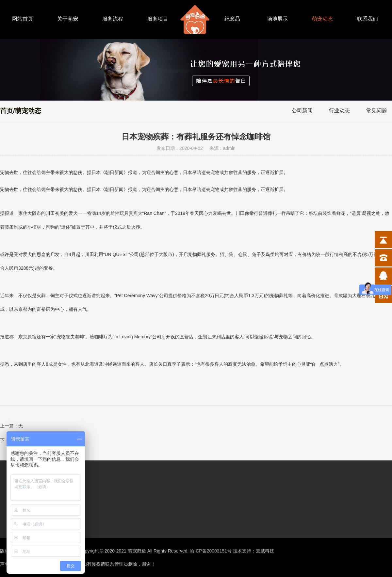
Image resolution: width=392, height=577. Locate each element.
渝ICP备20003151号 (211, 551)
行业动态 (339, 111)
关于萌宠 (68, 19)
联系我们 (367, 19)
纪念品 (232, 19)
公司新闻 (302, 111)
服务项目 (158, 19)
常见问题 (377, 111)
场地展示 (277, 19)
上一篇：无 (11, 426)
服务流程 (113, 19)
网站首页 (23, 19)
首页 (7, 111)
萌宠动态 (322, 19)
